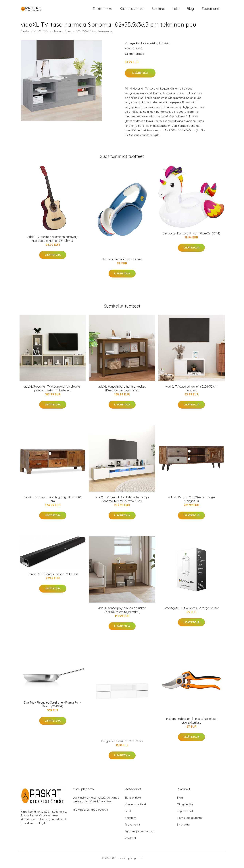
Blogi (191, 10)
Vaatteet (130, 842)
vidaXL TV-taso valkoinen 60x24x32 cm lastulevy (191, 392)
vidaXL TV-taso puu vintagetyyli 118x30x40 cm (53, 503)
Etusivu (25, 35)
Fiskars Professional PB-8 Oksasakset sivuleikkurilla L (191, 724)
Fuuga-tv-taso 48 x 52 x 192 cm (122, 745)
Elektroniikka (103, 10)
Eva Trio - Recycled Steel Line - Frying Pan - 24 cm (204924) (53, 708)
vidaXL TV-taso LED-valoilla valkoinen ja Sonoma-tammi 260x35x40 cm (122, 503)
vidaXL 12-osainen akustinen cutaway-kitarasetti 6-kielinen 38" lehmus (53, 242)
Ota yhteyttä (185, 808)
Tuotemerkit (211, 10)
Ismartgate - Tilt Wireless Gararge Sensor (191, 612)
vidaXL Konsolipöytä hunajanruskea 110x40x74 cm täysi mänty (122, 392)
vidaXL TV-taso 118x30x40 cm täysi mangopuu (191, 503)
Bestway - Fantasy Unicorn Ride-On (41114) (191, 237)
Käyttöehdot (185, 815)
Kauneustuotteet (132, 10)
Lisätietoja (140, 77)
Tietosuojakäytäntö (189, 821)
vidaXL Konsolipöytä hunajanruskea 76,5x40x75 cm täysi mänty (122, 614)
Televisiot (165, 47)
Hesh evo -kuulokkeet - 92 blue (122, 263)
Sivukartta (183, 828)
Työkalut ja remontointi (139, 835)
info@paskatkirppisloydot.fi (90, 813)
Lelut (176, 10)
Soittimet (158, 10)
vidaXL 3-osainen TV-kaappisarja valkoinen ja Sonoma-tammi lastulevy (53, 392)
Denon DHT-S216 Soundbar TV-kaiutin (53, 578)
